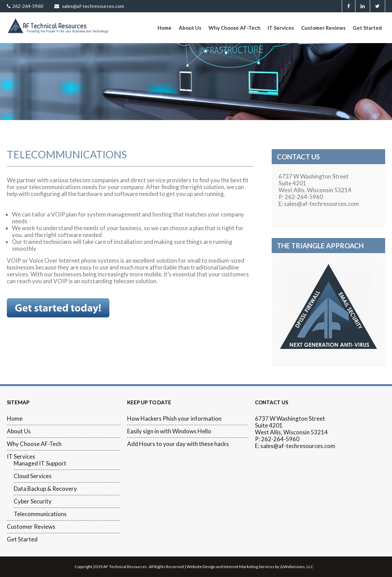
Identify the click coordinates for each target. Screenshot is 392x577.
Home (165, 28)
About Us (190, 28)
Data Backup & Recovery (45, 489)
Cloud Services (33, 476)
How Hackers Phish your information (174, 419)
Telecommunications (40, 514)
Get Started (367, 28)
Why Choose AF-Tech (234, 28)
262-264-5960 (25, 6)
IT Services (281, 28)
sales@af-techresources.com (89, 6)
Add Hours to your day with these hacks (178, 444)
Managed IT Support (40, 463)
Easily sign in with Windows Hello (169, 431)
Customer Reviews (323, 28)
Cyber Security (33, 501)
